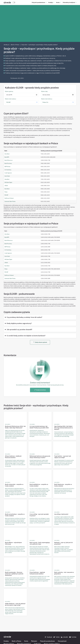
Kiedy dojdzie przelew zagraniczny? (19, 323)
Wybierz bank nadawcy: (11, 99)
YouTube (73, 637)
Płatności (34, 641)
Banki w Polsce (16, 641)
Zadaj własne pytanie (40, 342)
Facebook (48, 637)
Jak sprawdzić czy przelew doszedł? (19, 329)
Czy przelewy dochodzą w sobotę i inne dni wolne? (24, 317)
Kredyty (51, 2)
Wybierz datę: (44, 91)
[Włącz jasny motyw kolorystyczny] (14, 3)
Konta (58, 2)
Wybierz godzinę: (9, 91)
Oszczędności (62, 641)
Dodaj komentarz (40, 390)
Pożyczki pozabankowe (38, 2)
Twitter (56, 637)
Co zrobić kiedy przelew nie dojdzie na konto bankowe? (26, 336)
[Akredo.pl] (7, 2)
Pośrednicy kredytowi (69, 2)
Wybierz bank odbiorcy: (47, 99)
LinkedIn (64, 637)
